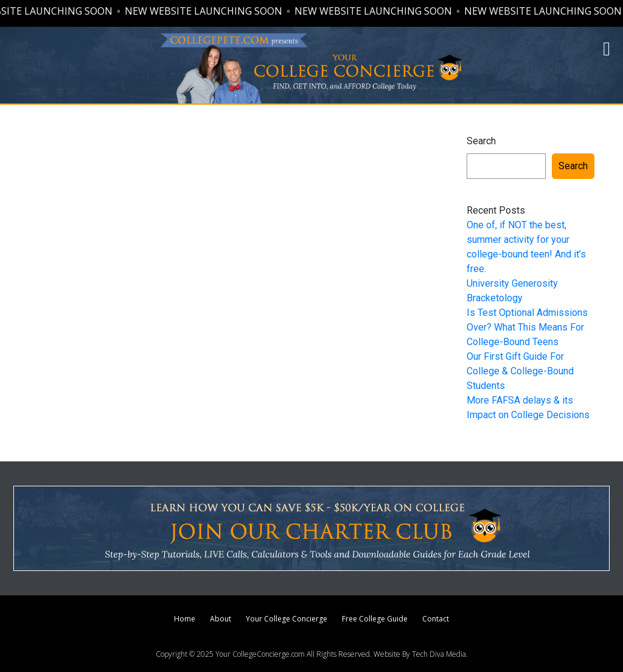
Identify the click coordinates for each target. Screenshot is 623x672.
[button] (607, 49)
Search (481, 141)
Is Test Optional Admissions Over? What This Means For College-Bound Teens (527, 327)
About (221, 619)
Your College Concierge (287, 619)
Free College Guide (375, 619)
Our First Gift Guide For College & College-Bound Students (520, 371)
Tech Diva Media (439, 654)
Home (185, 619)
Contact (436, 619)
